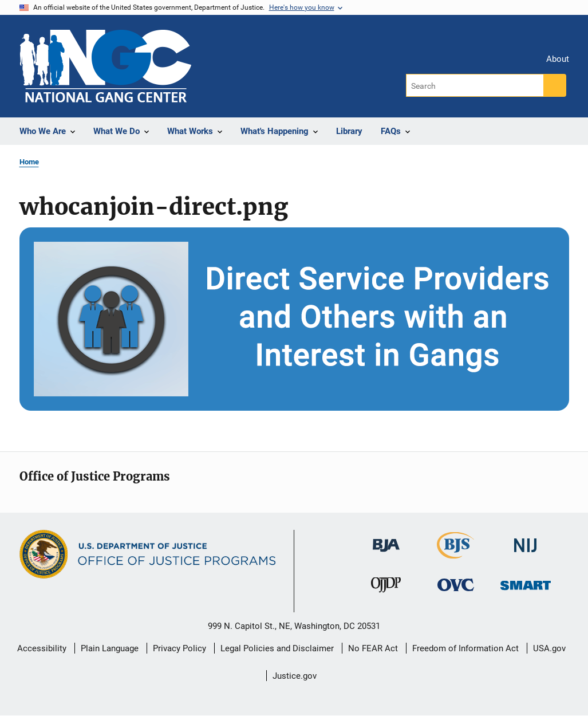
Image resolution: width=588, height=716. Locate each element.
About (558, 59)
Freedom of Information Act (465, 648)
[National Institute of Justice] (526, 540)
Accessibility (42, 648)
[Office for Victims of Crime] (456, 584)
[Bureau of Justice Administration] (386, 540)
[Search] (475, 85)
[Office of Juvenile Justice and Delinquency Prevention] (386, 587)
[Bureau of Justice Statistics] (455, 554)
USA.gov (549, 648)
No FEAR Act (373, 648)
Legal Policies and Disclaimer (277, 648)
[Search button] (555, 85)
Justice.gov (295, 676)
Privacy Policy (179, 648)
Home (29, 162)
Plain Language (110, 648)
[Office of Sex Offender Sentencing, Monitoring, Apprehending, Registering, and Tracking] (526, 582)
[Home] (105, 66)
